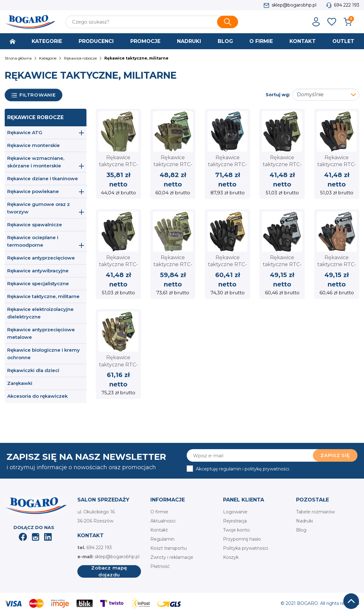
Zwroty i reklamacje (172, 557)
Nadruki (304, 521)
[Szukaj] (152, 22)
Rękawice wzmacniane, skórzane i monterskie (36, 162)
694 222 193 (347, 5)
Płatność (160, 566)
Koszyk (231, 557)
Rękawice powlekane (33, 191)
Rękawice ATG (25, 132)
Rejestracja (235, 521)
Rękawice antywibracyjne (38, 271)
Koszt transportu (169, 548)
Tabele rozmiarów (315, 512)
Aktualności (163, 521)
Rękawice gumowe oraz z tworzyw (39, 208)
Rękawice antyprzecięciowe (41, 258)
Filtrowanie (34, 95)
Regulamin (162, 539)
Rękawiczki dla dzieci (33, 370)
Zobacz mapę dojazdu (109, 571)
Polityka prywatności (246, 548)
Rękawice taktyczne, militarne (43, 296)
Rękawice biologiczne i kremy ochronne (44, 354)
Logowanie (235, 512)
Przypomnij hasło (242, 539)
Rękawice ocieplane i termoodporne (33, 241)
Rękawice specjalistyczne (38, 283)
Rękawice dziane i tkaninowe (43, 178)
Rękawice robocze (35, 117)
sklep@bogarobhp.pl (294, 5)
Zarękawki (20, 383)
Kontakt (159, 530)
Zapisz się (335, 455)
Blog (301, 530)
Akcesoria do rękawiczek (37, 396)
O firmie (159, 512)
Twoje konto (237, 530)
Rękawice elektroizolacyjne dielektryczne (40, 313)
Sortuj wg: (278, 95)
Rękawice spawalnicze (35, 225)
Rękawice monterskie (34, 145)
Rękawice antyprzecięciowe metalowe (41, 333)
